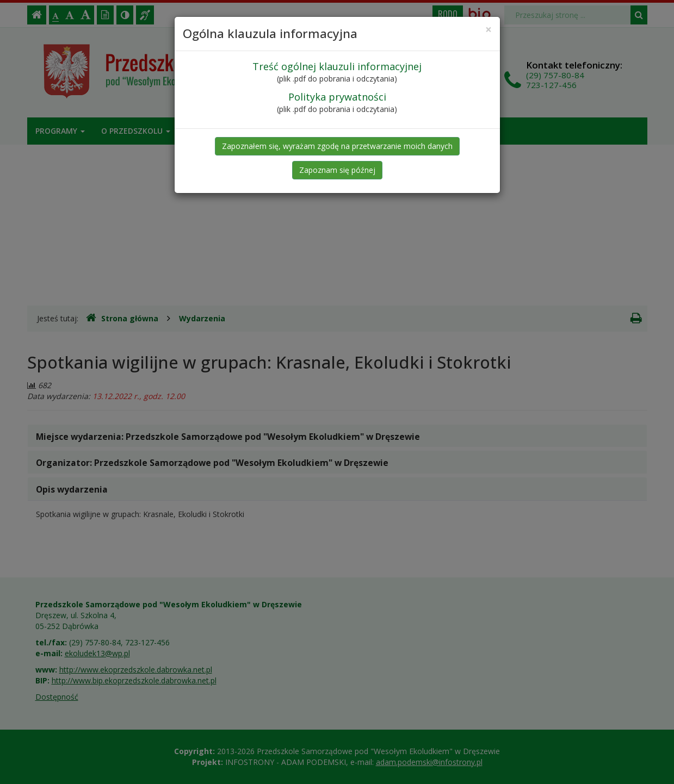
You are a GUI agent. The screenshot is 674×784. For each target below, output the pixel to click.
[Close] (489, 30)
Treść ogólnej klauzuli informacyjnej (337, 66)
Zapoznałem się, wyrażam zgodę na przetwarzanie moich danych (337, 146)
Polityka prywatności (337, 97)
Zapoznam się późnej (337, 170)
